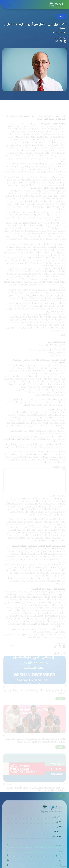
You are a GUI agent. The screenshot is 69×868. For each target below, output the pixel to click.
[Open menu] (8, 5)
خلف (61, 17)
